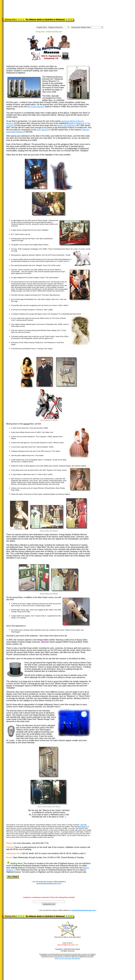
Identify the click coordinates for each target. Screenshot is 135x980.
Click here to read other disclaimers (67, 958)
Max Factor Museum (36, 107)
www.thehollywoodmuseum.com (48, 883)
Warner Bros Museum (67, 125)
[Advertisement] (70, 6)
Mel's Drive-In (82, 827)
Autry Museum (43, 130)
